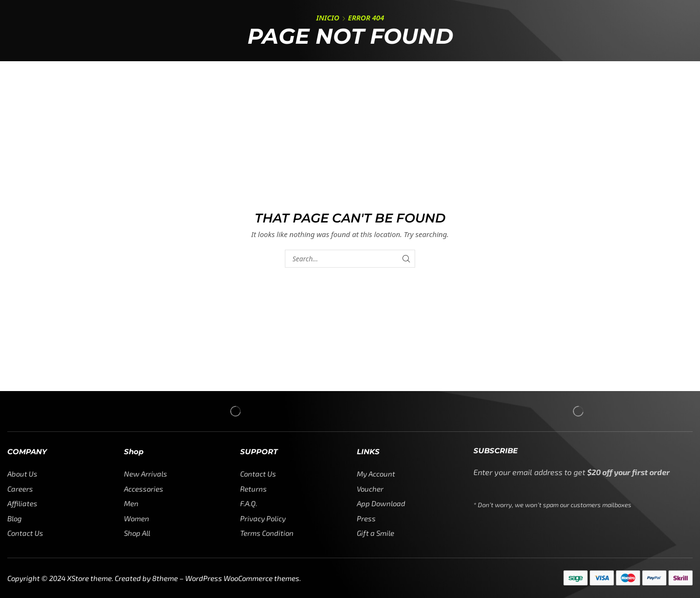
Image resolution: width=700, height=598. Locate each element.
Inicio (328, 17)
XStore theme (89, 578)
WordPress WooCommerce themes (242, 578)
